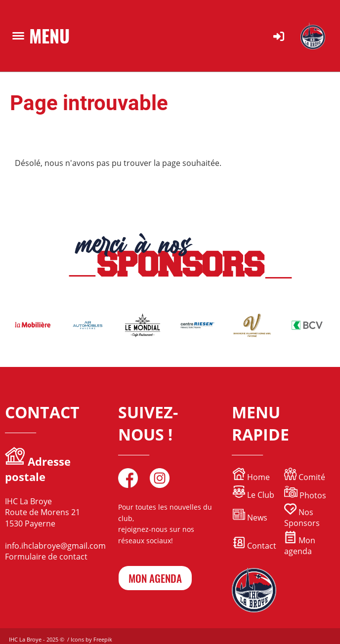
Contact (255, 546)
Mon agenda (300, 546)
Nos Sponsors (302, 518)
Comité (305, 477)
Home (257, 477)
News (257, 518)
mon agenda (155, 578)
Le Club (254, 495)
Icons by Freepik (91, 639)
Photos (313, 495)
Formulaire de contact (46, 557)
